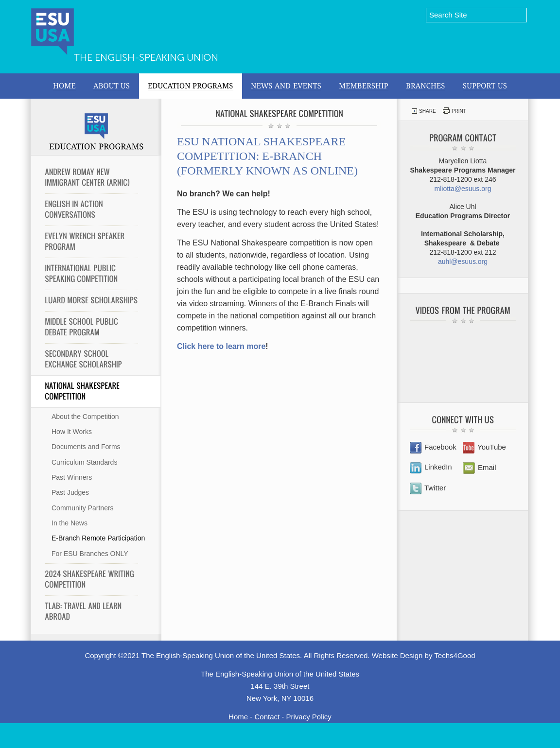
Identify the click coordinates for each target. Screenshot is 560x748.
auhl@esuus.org (463, 261)
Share (424, 111)
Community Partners (83, 508)
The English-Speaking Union (146, 57)
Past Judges (70, 492)
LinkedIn (431, 467)
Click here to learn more (221, 346)
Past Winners (72, 477)
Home (238, 717)
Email (480, 467)
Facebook (433, 447)
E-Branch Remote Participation (98, 538)
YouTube (484, 447)
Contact (267, 717)
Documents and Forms (86, 447)
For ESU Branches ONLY (90, 554)
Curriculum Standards (84, 462)
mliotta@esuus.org (463, 189)
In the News (70, 523)
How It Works (72, 432)
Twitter (428, 488)
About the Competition (85, 417)
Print (455, 111)
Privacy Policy (309, 717)
